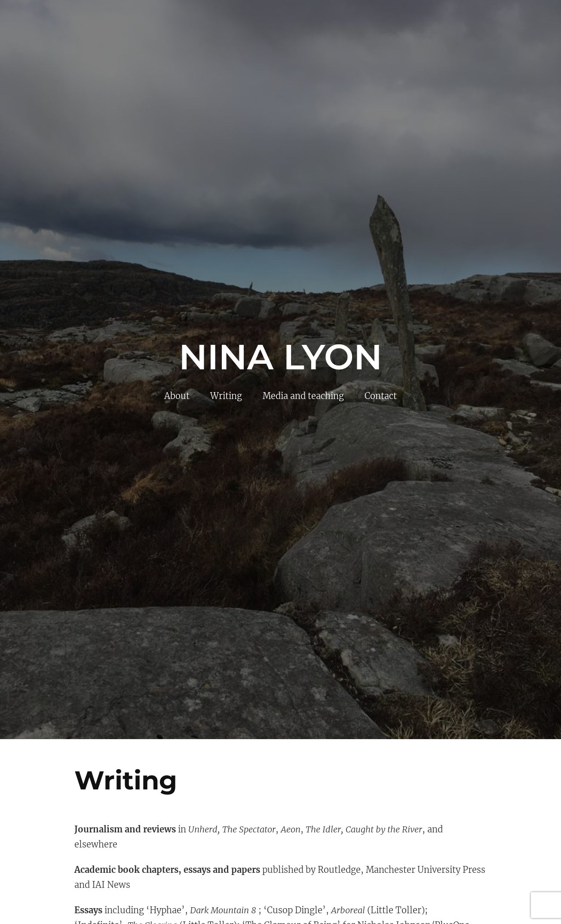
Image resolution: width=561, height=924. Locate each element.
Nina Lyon (280, 357)
